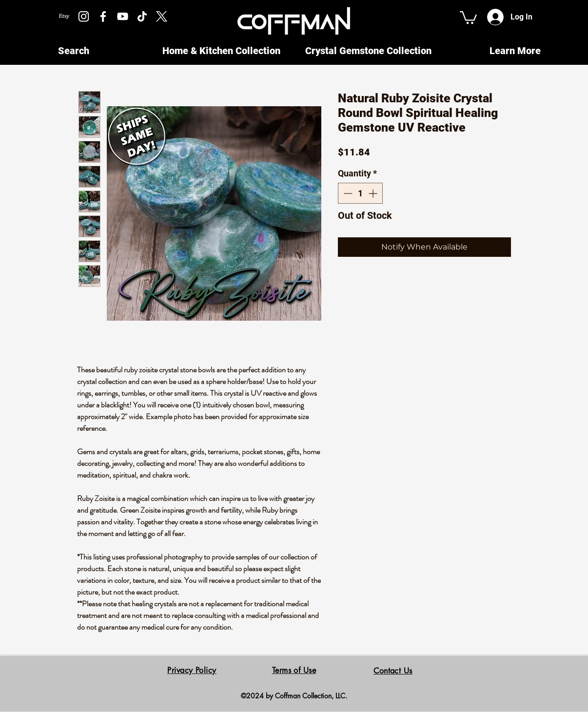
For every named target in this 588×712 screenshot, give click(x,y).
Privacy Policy (192, 670)
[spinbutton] (360, 193)
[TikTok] (142, 16)
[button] (468, 17)
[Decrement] (347, 193)
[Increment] (374, 193)
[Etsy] (64, 16)
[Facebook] (103, 16)
